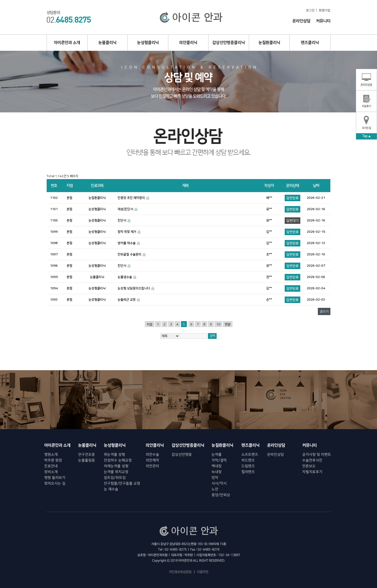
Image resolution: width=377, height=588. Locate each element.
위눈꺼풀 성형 (114, 455)
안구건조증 (87, 455)
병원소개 (51, 455)
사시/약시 (219, 483)
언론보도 (309, 466)
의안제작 (152, 460)
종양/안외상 (221, 495)
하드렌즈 (248, 460)
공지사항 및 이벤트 (317, 455)
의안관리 (152, 466)
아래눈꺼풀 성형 (116, 466)
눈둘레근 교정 (127, 300)
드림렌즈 (248, 466)
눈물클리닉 (107, 43)
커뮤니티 (323, 21)
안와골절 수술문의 (129, 254)
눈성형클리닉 (148, 43)
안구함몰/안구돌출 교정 (122, 483)
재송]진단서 (125, 209)
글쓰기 (324, 311)
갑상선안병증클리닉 (229, 43)
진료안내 (51, 466)
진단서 (122, 220)
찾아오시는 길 (55, 483)
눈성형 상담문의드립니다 (134, 288)
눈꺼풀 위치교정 (116, 472)
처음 (150, 324)
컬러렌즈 (248, 472)
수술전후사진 (312, 460)
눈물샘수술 (125, 277)
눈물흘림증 (87, 460)
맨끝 (228, 324)
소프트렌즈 (250, 455)
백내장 (217, 466)
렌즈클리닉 (310, 43)
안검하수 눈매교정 (118, 460)
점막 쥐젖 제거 (127, 232)
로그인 (310, 10)
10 (218, 324)
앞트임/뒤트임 (115, 478)
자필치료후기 (312, 472)
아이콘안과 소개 (67, 43)
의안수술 (152, 455)
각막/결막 (219, 460)
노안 (215, 489)
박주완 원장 (53, 460)
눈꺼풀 (217, 455)
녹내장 (217, 472)
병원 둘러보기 (55, 478)
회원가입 (325, 10)
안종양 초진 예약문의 (131, 198)
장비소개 (51, 472)
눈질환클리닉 (269, 43)
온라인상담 (301, 21)
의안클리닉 (188, 43)
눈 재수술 (111, 489)
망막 (215, 478)
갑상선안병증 (182, 455)
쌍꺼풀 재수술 (127, 243)
